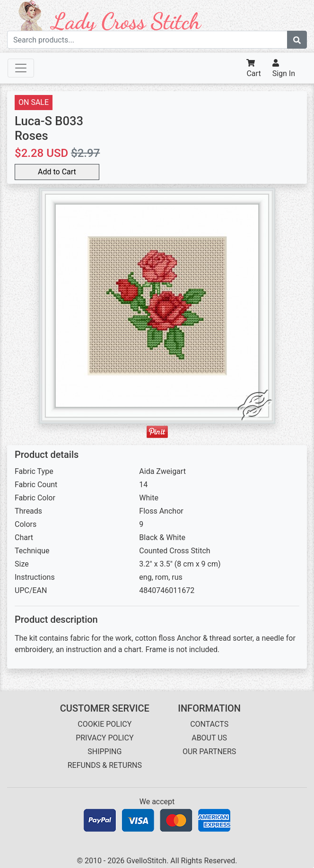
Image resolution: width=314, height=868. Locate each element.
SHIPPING (105, 752)
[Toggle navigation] (21, 68)
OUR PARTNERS (209, 752)
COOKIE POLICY (105, 724)
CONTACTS (209, 724)
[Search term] (147, 40)
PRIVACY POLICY (105, 738)
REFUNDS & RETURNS (105, 765)
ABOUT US (209, 738)
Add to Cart (57, 172)
